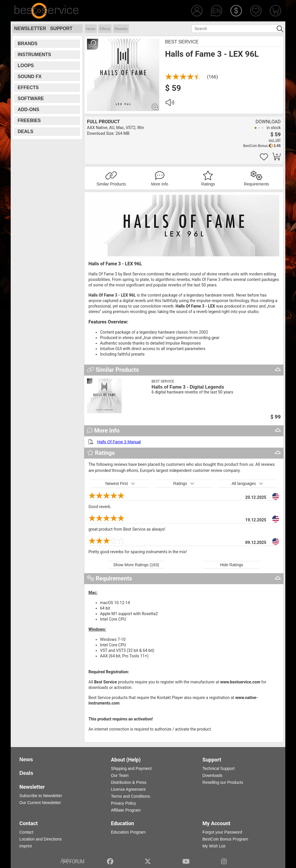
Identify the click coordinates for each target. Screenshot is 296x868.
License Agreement (128, 789)
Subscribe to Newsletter (41, 796)
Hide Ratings (232, 565)
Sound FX (30, 77)
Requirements (257, 184)
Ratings (208, 184)
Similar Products (111, 184)
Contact (26, 832)
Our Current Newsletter (40, 803)
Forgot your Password (222, 832)
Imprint (26, 846)
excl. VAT (275, 140)
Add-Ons (28, 110)
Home (91, 29)
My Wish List (214, 846)
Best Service (182, 42)
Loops (26, 66)
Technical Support (218, 768)
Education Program (128, 832)
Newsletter (30, 28)
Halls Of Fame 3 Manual (119, 442)
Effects (105, 29)
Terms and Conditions (131, 796)
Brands (27, 44)
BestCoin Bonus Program (225, 839)
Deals (25, 132)
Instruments (34, 55)
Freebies (29, 121)
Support (61, 28)
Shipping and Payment (131, 768)
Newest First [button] (120, 483)
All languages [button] (247, 483)
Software (31, 99)
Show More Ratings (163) (136, 565)
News (26, 759)
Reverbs (121, 29)
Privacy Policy (124, 803)
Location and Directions (40, 839)
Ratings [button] (184, 483)
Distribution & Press (129, 782)
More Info (160, 184)
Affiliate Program (126, 810)
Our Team (120, 775)
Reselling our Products (223, 782)
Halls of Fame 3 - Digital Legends (188, 387)
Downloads (212, 775)
